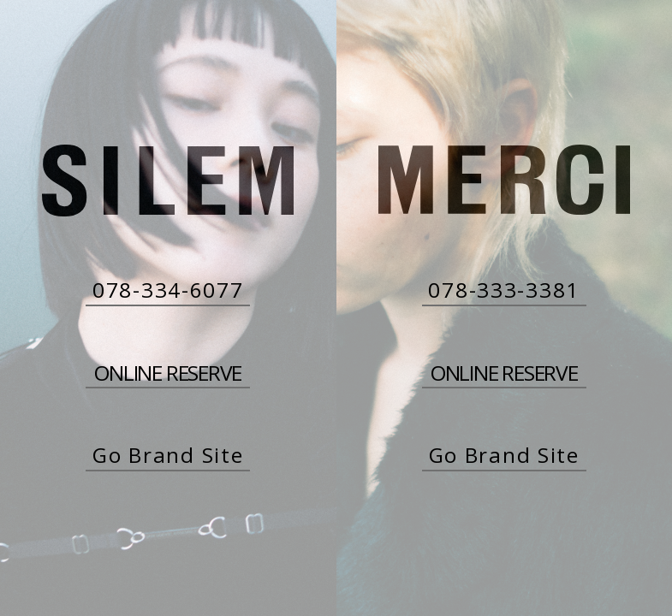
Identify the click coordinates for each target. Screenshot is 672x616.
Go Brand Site (168, 455)
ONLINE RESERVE (168, 373)
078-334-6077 (168, 290)
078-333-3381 (504, 290)
